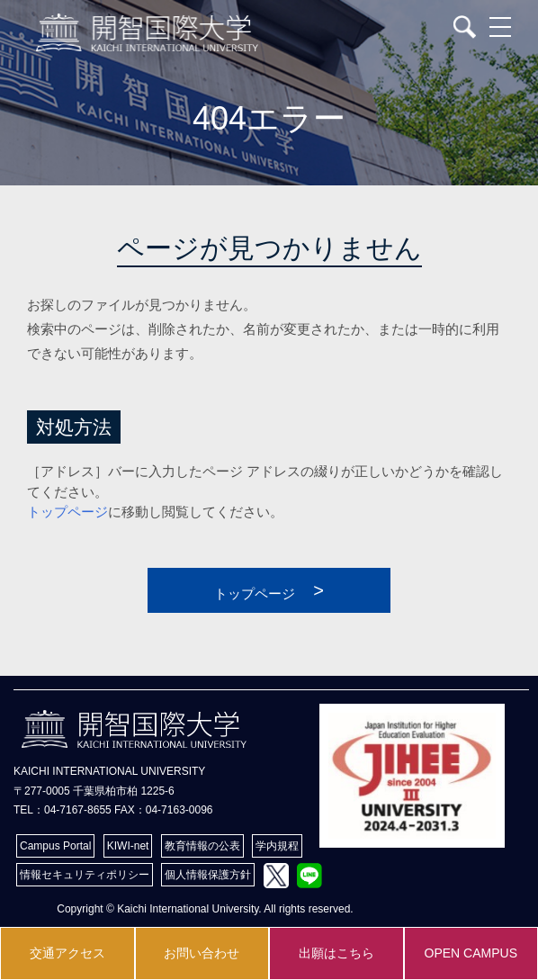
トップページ (67, 512)
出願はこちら (336, 953)
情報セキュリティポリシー (85, 875)
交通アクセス (67, 953)
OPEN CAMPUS (471, 953)
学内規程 (277, 846)
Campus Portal (55, 846)
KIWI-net (128, 846)
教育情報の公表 (202, 846)
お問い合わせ (202, 953)
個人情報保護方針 (208, 875)
